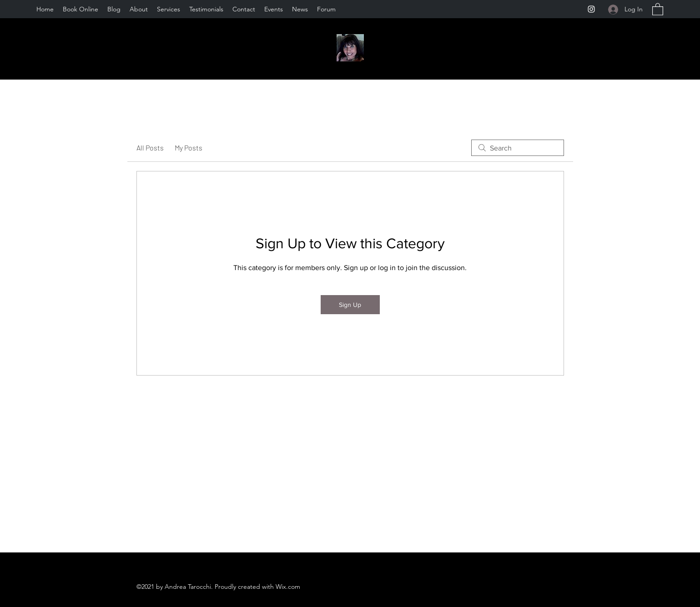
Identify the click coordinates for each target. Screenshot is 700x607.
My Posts (189, 148)
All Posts (150, 148)
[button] (658, 9)
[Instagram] (591, 9)
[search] (518, 148)
